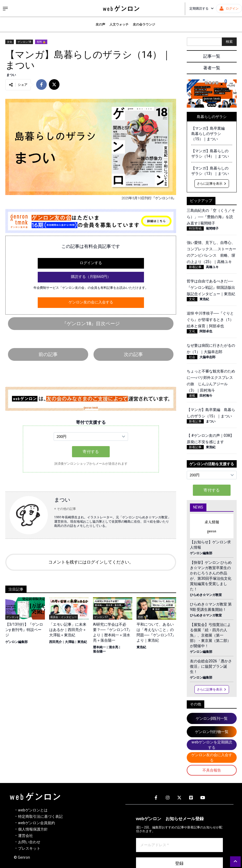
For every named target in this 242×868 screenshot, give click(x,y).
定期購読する (202, 9)
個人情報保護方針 (33, 829)
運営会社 (26, 836)
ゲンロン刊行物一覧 (212, 732)
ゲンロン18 (24, 42)
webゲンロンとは (33, 810)
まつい (11, 75)
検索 (229, 42)
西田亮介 (56, 642)
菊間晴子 (212, 228)
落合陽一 (99, 651)
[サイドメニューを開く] (5, 9)
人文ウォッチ (119, 24)
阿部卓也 (206, 331)
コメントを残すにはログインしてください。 (91, 562)
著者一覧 (212, 68)
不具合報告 (212, 770)
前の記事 (48, 354)
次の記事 (133, 354)
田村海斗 (206, 396)
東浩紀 (82, 642)
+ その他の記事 (65, 509)
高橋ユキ (212, 267)
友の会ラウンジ (144, 24)
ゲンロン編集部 (16, 642)
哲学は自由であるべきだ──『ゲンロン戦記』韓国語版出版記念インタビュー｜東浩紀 (211, 287)
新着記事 (195, 267)
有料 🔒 (41, 42)
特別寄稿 (195, 228)
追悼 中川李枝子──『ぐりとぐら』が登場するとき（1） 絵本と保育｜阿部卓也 (212, 320)
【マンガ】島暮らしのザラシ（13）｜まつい (210, 171)
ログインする (91, 263)
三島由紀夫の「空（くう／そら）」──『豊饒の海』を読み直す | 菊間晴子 (211, 217)
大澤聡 (70, 642)
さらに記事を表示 (212, 184)
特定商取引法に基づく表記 (40, 816)
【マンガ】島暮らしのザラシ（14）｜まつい (210, 154)
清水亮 (113, 647)
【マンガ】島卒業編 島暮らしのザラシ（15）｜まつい (210, 134)
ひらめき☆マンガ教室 (206, 595)
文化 (10, 42)
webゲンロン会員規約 (37, 823)
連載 (192, 396)
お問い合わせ (29, 842)
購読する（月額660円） (91, 277)
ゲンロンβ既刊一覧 (212, 718)
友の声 (100, 24)
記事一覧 (212, 56)
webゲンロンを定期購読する (212, 745)
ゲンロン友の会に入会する (91, 302)
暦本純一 (99, 647)
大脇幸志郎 (207, 357)
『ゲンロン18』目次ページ (91, 323)
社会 (192, 357)
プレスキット (29, 848)
